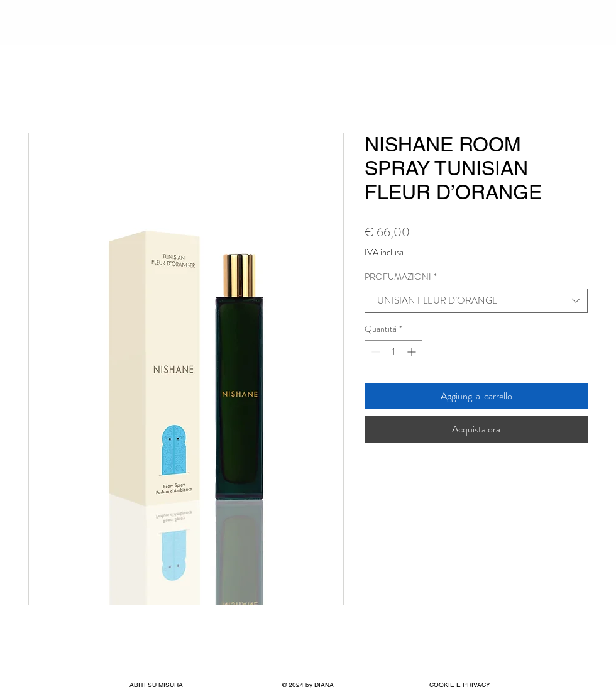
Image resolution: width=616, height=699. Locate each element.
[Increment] (413, 352)
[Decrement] (374, 352)
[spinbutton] (393, 352)
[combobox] (476, 301)
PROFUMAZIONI (401, 277)
